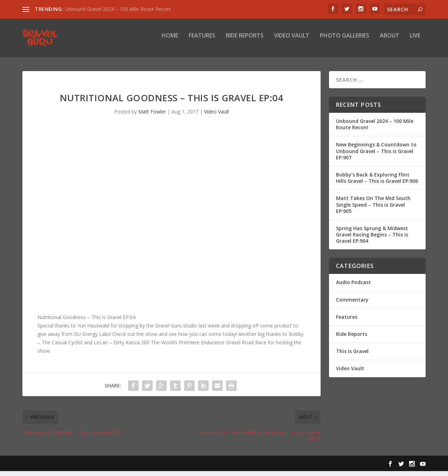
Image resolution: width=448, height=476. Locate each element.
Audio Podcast (353, 287)
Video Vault (292, 41)
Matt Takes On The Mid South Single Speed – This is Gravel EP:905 (373, 209)
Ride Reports (245, 41)
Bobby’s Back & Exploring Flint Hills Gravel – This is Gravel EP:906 (377, 183)
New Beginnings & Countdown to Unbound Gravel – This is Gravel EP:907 (376, 156)
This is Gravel (352, 356)
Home (170, 41)
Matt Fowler (152, 116)
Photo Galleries (345, 41)
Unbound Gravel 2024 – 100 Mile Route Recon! (118, 9)
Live (415, 41)
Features (202, 41)
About (390, 41)
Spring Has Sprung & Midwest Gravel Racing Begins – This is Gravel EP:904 (372, 239)
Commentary (352, 305)
